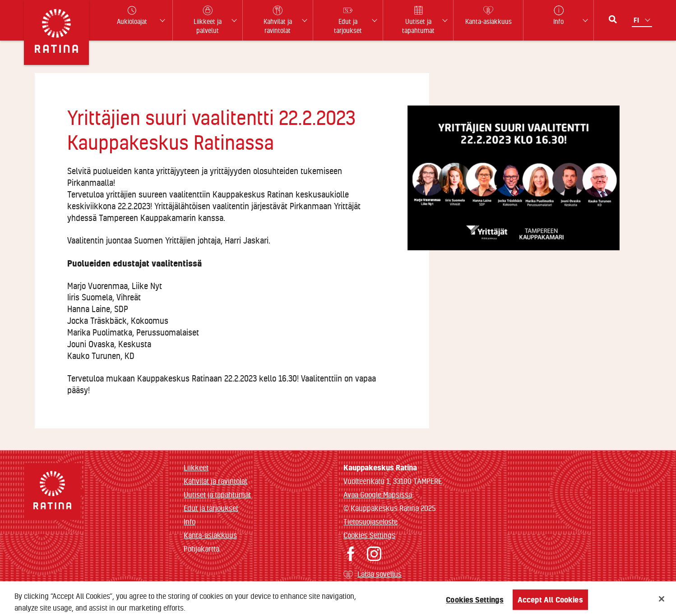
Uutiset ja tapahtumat (217, 494)
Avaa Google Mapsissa (378, 494)
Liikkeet (196, 467)
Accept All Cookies (550, 602)
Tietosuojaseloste (370, 522)
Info (190, 522)
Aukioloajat (132, 16)
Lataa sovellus (380, 574)
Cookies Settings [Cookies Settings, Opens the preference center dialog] (475, 602)
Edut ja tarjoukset (211, 508)
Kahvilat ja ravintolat (215, 481)
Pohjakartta (201, 549)
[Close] (662, 601)
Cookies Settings (369, 535)
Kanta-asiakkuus (210, 535)
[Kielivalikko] (643, 20)
